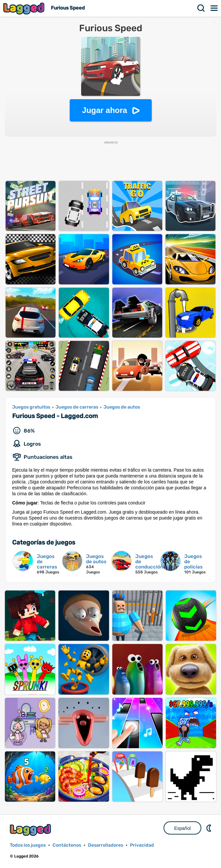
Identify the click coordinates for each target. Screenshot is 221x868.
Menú (214, 8)
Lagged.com (31, 830)
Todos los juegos (28, 845)
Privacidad (142, 845)
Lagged (25, 8)
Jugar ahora (105, 110)
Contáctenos (67, 845)
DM (210, 828)
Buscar (201, 8)
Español (182, 828)
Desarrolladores (106, 845)
